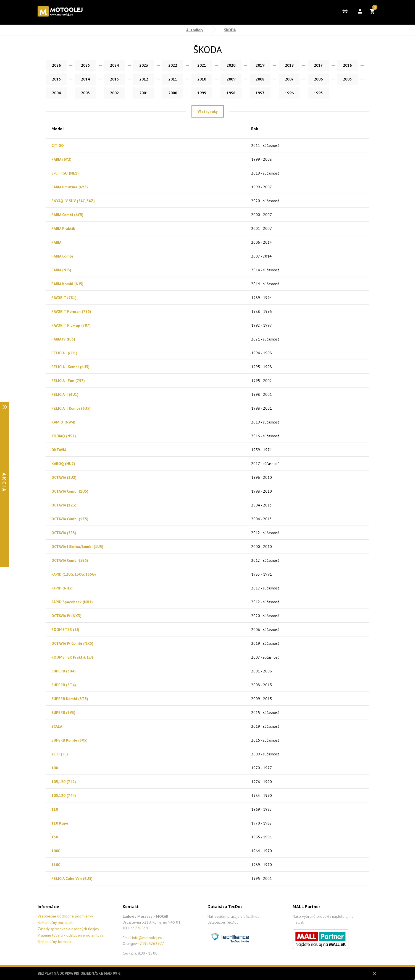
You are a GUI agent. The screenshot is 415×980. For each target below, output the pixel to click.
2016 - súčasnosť (265, 436)
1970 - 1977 (262, 768)
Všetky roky (208, 111)
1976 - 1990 (262, 782)
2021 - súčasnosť (265, 339)
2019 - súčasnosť (265, 173)
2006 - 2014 (262, 242)
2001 (83, 93)
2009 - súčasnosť (265, 754)
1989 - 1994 (262, 298)
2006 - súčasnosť (265, 630)
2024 (111, 65)
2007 (249, 79)
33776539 (139, 928)
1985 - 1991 (262, 837)
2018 (277, 65)
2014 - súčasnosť (265, 270)
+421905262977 (150, 943)
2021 (194, 65)
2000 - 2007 (262, 215)
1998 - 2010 (262, 491)
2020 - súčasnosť (265, 201)
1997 (194, 93)
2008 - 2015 (262, 685)
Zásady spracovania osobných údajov (68, 929)
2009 (194, 79)
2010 (166, 79)
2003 (359, 79)
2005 (304, 79)
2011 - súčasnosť (265, 145)
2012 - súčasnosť (265, 533)
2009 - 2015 (262, 699)
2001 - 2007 (262, 228)
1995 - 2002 (262, 381)
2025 (83, 65)
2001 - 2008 (262, 671)
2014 (56, 79)
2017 (304, 65)
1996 (221, 93)
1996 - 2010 (262, 477)
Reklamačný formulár (55, 942)
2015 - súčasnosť (265, 713)
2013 (83, 79)
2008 (221, 79)
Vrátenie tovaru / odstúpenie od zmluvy (70, 935)
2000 (111, 93)
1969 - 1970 (262, 865)
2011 (138, 79)
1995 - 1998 (262, 367)
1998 (166, 93)
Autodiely (195, 30)
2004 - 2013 (262, 505)
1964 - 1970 (262, 851)
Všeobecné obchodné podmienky (65, 916)
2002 (56, 93)
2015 (359, 65)
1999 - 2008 (262, 159)
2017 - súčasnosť (265, 464)
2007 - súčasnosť (265, 657)
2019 (249, 65)
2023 (138, 65)
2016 (332, 65)
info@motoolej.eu (147, 938)
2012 (111, 79)
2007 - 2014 (261, 256)
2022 (166, 65)
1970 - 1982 (262, 823)
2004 (332, 79)
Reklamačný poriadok (55, 922)
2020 (221, 65)
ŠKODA (230, 30)
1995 (249, 93)
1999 (138, 93)
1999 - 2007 (262, 187)
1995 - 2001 (262, 878)
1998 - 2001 (262, 394)
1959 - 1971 (262, 450)
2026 (56, 65)
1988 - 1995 (262, 311)
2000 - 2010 (262, 547)
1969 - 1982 (262, 809)
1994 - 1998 (262, 353)
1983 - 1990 (262, 796)
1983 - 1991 (262, 574)
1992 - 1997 (262, 325)
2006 (277, 79)
